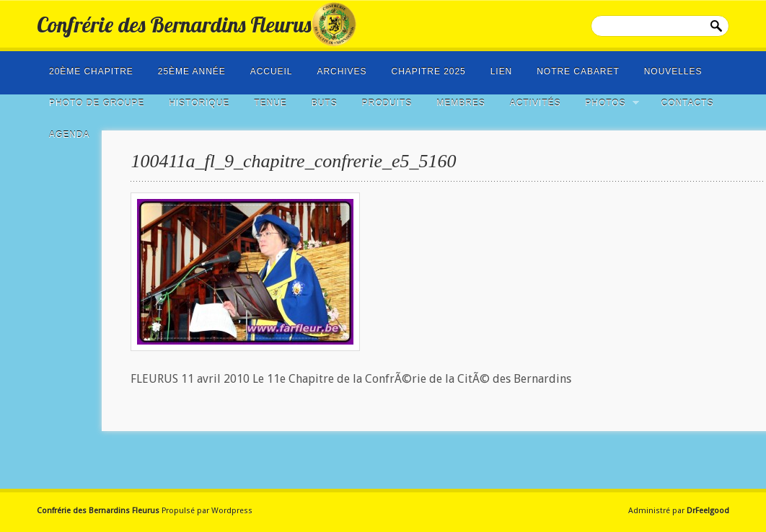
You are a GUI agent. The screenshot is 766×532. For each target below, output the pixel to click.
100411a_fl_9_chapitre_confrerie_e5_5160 (293, 161)
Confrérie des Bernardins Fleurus (174, 25)
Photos (607, 103)
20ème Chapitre (91, 71)
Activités (536, 103)
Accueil (272, 71)
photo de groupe (97, 103)
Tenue (270, 103)
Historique (199, 103)
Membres (461, 103)
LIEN (502, 71)
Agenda (69, 135)
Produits (387, 103)
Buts (325, 103)
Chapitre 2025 (429, 71)
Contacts (688, 103)
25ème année (192, 71)
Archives (342, 71)
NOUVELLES (673, 71)
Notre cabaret (578, 71)
